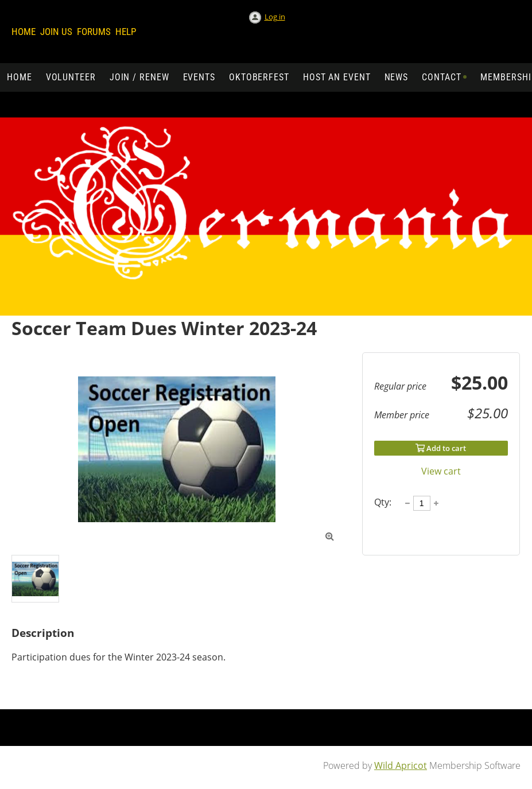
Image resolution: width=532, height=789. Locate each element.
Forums (94, 32)
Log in (275, 17)
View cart (441, 471)
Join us (56, 32)
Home (24, 32)
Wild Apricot (401, 765)
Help (126, 32)
